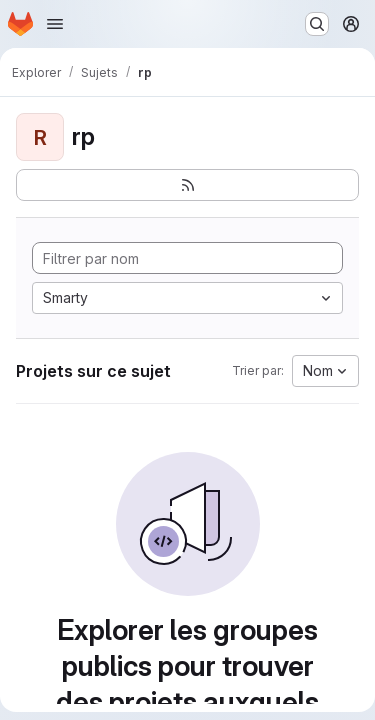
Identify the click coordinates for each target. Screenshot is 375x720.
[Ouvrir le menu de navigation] (55, 24)
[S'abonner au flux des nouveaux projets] (187, 185)
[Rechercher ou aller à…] (317, 24)
